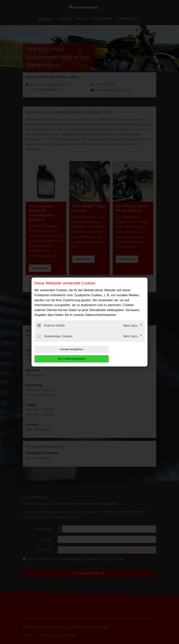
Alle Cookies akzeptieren (120, 354)
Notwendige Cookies (55, 341)
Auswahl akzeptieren (59, 354)
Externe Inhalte (51, 330)
